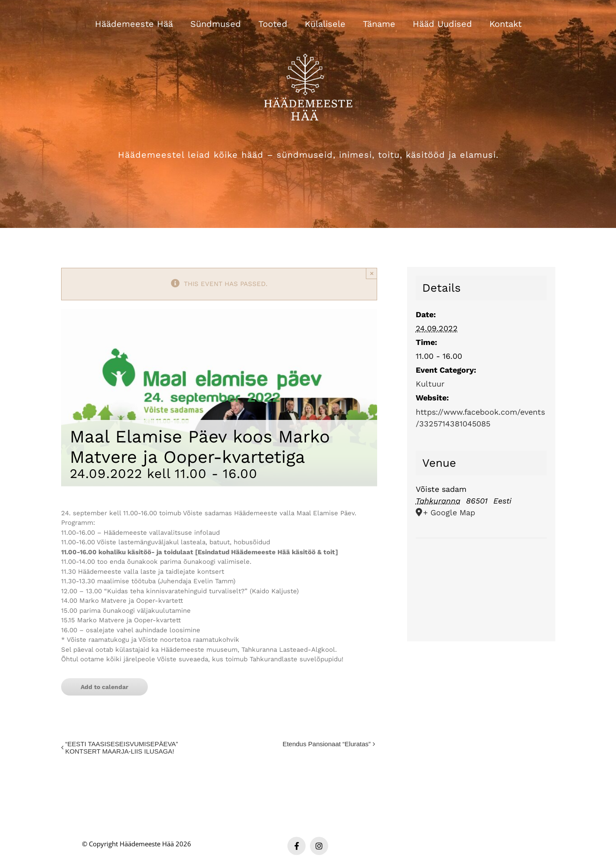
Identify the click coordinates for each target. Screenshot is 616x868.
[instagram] (319, 846)
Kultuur (430, 384)
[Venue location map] (481, 564)
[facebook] (297, 846)
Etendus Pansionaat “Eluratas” (327, 744)
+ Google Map (449, 512)
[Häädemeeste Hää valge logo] (308, 43)
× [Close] (372, 273)
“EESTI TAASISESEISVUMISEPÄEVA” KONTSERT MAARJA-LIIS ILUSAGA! (122, 748)
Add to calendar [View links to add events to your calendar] (104, 687)
